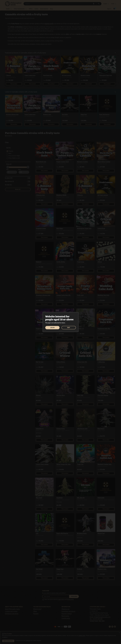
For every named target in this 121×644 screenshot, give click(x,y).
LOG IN (52, 328)
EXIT (69, 328)
